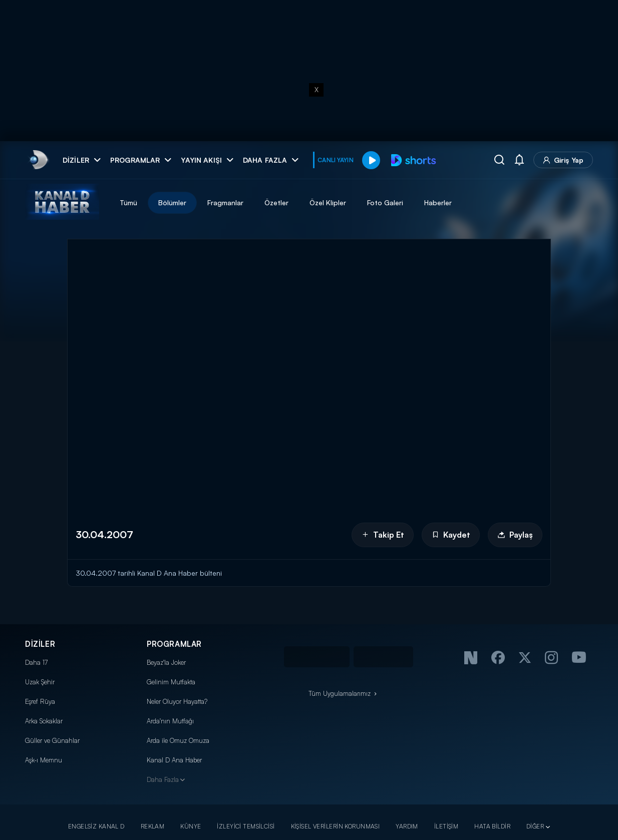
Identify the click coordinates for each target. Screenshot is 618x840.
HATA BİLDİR (492, 826)
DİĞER (535, 826)
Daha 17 (36, 662)
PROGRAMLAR (174, 644)
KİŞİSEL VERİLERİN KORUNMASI (336, 826)
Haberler (438, 202)
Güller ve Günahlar (52, 740)
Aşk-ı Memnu (44, 760)
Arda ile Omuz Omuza (178, 740)
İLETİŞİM (446, 826)
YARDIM (407, 826)
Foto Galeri (385, 202)
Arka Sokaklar (44, 721)
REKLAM (153, 826)
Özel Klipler (328, 202)
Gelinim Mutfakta (171, 682)
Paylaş (515, 535)
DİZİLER (40, 644)
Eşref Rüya (40, 701)
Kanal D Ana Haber (174, 760)
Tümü (128, 202)
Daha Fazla (163, 779)
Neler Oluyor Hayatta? (177, 701)
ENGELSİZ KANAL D (96, 826)
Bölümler (172, 202)
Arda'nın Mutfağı (170, 721)
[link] (38, 160)
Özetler (276, 202)
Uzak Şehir (40, 682)
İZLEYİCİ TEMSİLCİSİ (246, 826)
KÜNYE (191, 826)
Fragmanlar (225, 202)
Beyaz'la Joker (166, 662)
